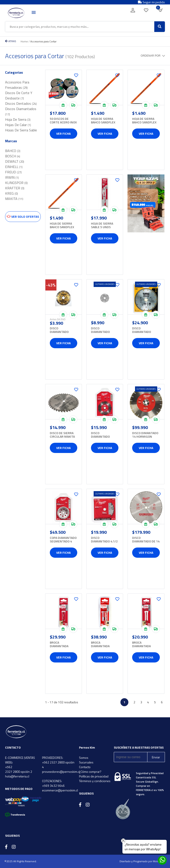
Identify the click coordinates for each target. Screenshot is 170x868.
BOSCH (13, 156)
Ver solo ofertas (23, 217)
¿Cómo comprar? (90, 772)
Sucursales (86, 762)
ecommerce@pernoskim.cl (60, 790)
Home (24, 41)
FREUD (13, 172)
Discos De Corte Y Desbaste (19, 95)
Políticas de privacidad (94, 776)
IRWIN (12, 177)
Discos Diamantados (21, 111)
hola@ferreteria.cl (17, 776)
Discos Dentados (21, 103)
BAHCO (13, 151)
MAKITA (14, 199)
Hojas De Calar (18, 125)
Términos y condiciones (95, 781)
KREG (12, 193)
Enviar (156, 757)
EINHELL (14, 167)
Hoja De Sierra (18, 119)
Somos (84, 758)
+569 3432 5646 (53, 786)
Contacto (85, 767)
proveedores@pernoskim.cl (61, 772)
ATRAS (11, 41)
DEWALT (15, 161)
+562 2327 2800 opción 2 (19, 769)
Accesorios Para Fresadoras (17, 85)
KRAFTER (15, 188)
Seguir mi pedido (151, 2)
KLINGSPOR (16, 183)
